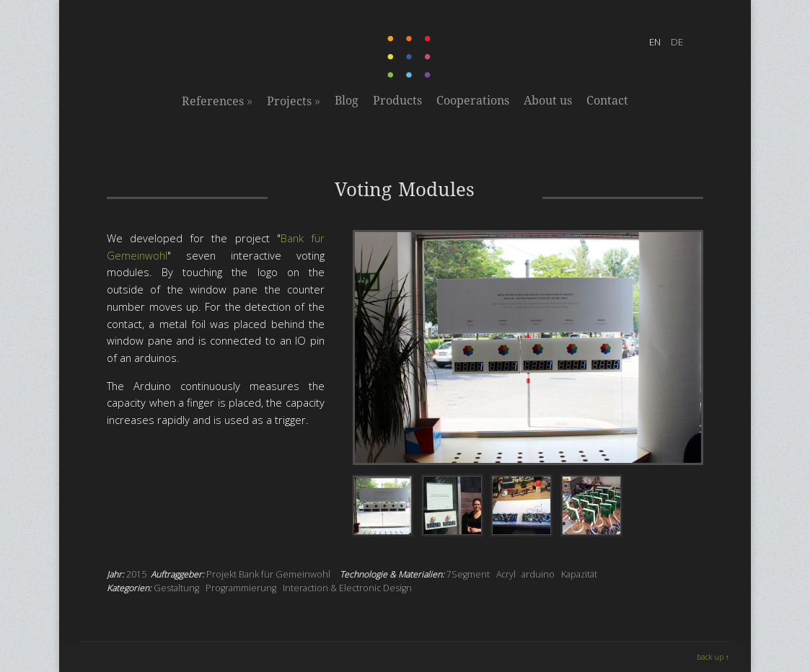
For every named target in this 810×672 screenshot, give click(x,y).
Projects (294, 101)
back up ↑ (713, 657)
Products (397, 101)
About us (548, 101)
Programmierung (241, 588)
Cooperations (473, 101)
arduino (538, 574)
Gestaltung (176, 588)
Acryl (506, 574)
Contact (607, 101)
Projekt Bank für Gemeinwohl (268, 574)
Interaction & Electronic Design (347, 588)
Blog (347, 101)
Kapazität (579, 574)
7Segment (468, 574)
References (217, 101)
